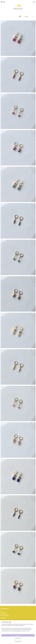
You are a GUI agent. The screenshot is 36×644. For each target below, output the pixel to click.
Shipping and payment (5, 615)
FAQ (1, 611)
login (6, 620)
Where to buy (3, 613)
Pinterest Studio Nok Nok (18, 9)
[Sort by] (26, 17)
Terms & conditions (4, 614)
